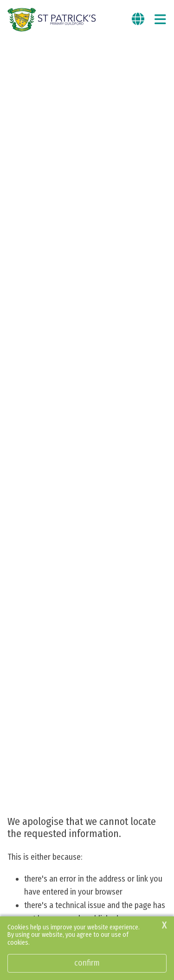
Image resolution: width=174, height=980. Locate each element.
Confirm (87, 963)
